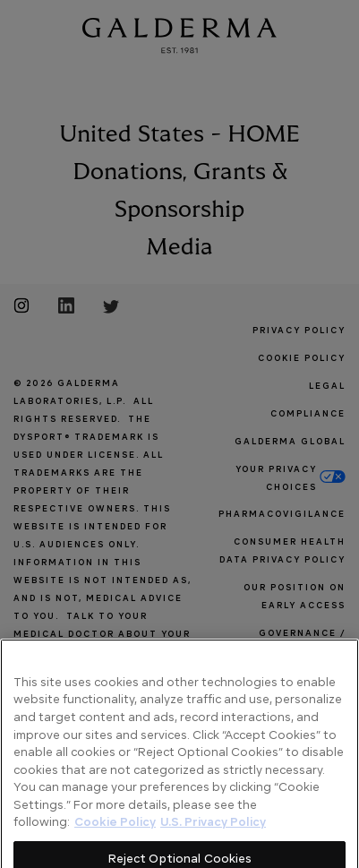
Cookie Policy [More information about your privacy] (115, 847)
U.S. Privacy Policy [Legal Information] (213, 847)
